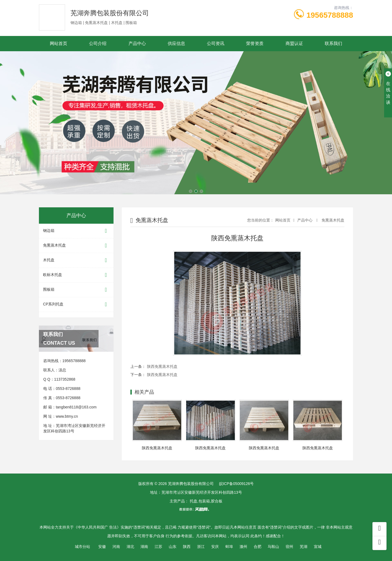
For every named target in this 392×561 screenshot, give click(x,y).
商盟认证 (294, 43)
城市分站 (82, 547)
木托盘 (76, 260)
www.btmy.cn (67, 416)
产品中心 (137, 43)
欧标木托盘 (76, 275)
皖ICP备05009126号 (237, 484)
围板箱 (76, 290)
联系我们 (333, 43)
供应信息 (176, 43)
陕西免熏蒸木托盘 (162, 366)
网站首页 (59, 43)
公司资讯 (216, 43)
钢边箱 (76, 231)
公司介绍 (98, 43)
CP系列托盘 (76, 304)
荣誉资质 (255, 43)
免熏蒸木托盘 (76, 246)
